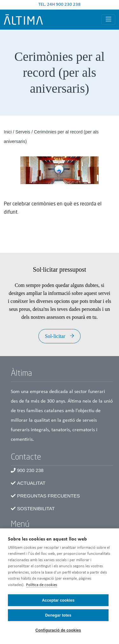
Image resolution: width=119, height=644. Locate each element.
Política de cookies (42, 585)
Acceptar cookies (58, 600)
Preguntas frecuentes (49, 496)
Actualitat (31, 483)
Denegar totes (58, 615)
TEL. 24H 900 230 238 (60, 5)
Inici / (10, 132)
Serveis (23, 132)
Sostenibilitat (36, 508)
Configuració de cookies (58, 630)
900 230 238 (30, 470)
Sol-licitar (55, 336)
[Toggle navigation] (109, 20)
